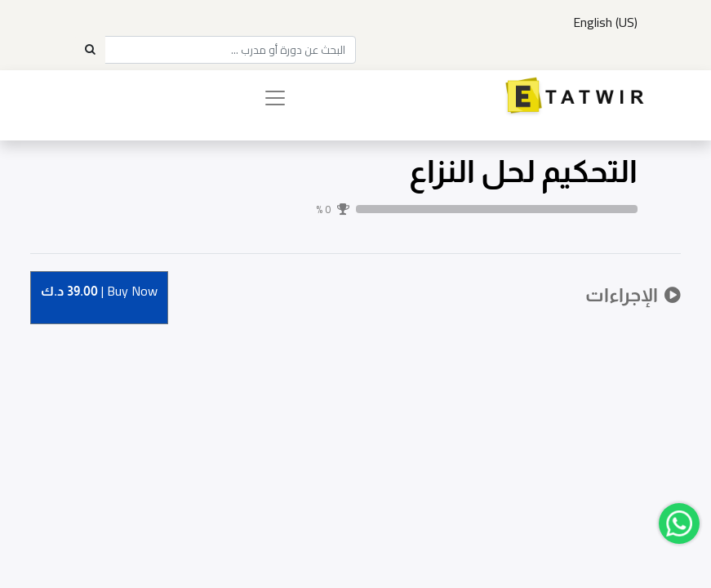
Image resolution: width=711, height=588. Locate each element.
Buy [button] (99, 292)
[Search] (90, 50)
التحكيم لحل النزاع (523, 171)
